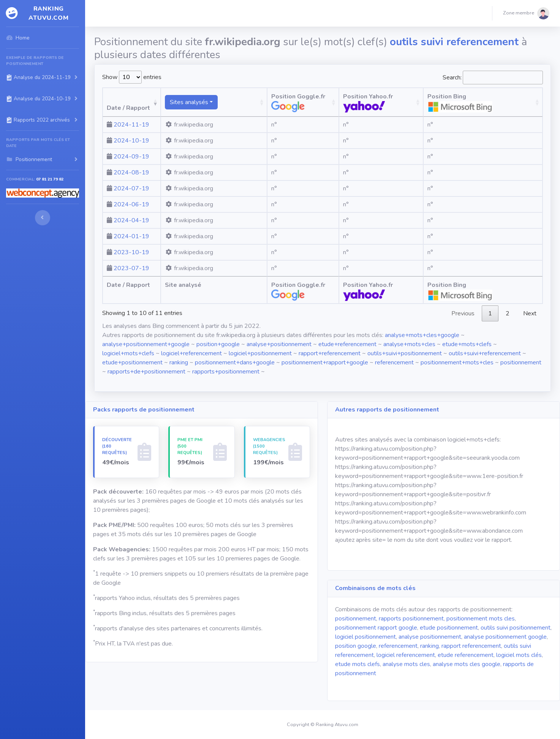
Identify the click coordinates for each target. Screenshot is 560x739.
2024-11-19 (131, 125)
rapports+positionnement (226, 372)
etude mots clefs (358, 664)
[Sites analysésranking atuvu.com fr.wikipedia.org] (231, 102)
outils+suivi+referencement (485, 353)
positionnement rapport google (376, 628)
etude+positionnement (132, 362)
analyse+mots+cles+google (422, 335)
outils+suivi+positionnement (405, 353)
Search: (493, 78)
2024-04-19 (131, 220)
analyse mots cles (406, 664)
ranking (179, 362)
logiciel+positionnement (260, 353)
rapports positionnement (411, 619)
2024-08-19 (131, 172)
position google (356, 646)
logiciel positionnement (365, 637)
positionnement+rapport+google (325, 362)
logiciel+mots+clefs (128, 353)
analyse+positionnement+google (146, 344)
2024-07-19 (131, 188)
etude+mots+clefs (467, 344)
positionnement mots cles (481, 619)
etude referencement (466, 655)
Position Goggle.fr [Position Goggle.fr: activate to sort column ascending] (311, 102)
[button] (526, 13)
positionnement (521, 362)
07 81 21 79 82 (50, 179)
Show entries (132, 77)
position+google (218, 344)
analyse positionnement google (505, 637)
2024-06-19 (131, 204)
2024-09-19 (131, 157)
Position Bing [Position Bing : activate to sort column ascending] (500, 102)
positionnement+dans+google (235, 362)
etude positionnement (449, 628)
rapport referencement (471, 646)
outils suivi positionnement (516, 628)
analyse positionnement (430, 637)
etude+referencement (347, 344)
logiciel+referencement (191, 353)
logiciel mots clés (519, 655)
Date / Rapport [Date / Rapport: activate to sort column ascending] (128, 108)
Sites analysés (211, 102)
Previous (463, 313)
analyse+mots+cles (409, 344)
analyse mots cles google (467, 664)
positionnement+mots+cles (457, 362)
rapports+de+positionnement (146, 372)
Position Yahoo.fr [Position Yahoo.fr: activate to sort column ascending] (403, 102)
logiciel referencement (406, 655)
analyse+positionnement (279, 344)
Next (530, 313)
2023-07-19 (131, 268)
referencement (394, 362)
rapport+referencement (330, 353)
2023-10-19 (131, 252)
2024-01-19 (131, 236)
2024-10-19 (131, 141)
